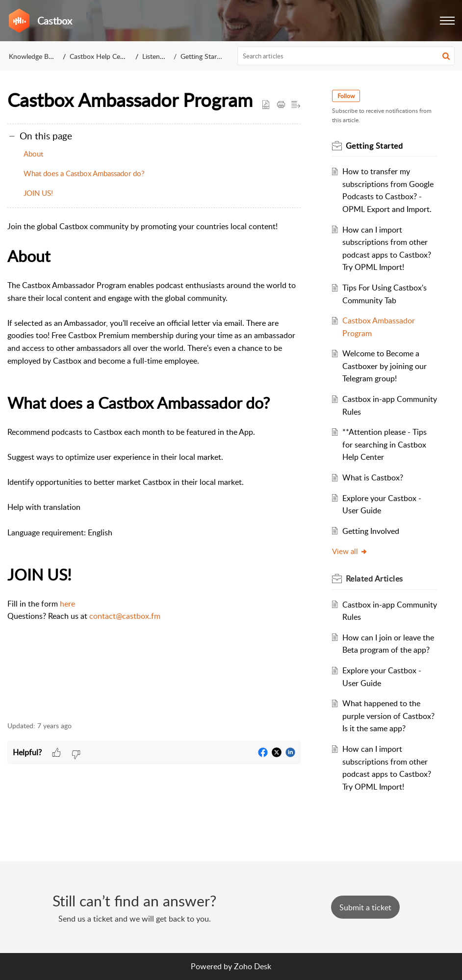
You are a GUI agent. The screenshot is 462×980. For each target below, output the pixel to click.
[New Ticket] (365, 907)
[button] (447, 21)
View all (350, 551)
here (67, 604)
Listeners (155, 56)
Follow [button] (346, 96)
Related (374, 579)
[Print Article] (281, 105)
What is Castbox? (373, 477)
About (33, 154)
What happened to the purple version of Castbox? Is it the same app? (388, 716)
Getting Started (204, 56)
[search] (346, 56)
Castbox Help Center (101, 56)
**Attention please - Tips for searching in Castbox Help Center (385, 444)
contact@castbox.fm (125, 616)
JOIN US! (38, 193)
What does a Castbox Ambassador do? (84, 173)
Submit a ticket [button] (365, 907)
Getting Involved (371, 531)
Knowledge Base (34, 56)
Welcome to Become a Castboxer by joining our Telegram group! (385, 366)
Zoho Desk (253, 966)
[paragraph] (154, 465)
